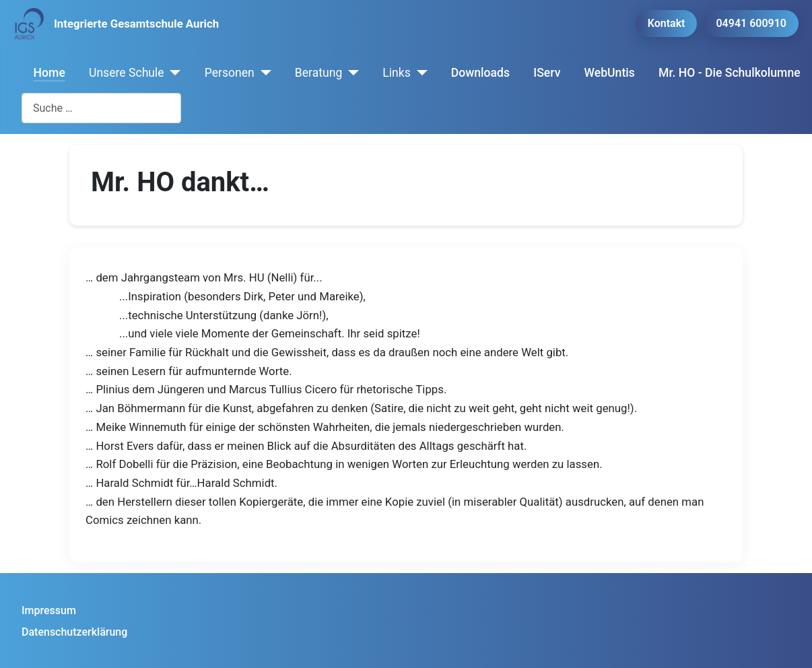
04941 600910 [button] (751, 23)
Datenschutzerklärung (74, 632)
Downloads (480, 73)
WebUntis (610, 73)
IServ (547, 73)
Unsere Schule (127, 73)
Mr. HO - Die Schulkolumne (730, 73)
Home (49, 73)
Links (396, 73)
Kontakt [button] (667, 23)
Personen (230, 73)
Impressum (49, 610)
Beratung (319, 73)
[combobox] (101, 108)
